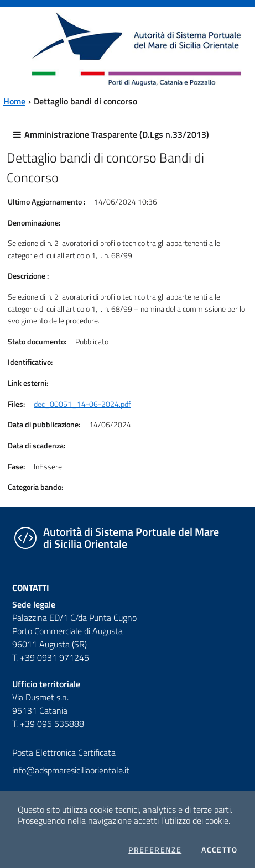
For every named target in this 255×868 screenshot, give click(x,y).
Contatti (31, 588)
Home (14, 101)
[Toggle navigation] (19, 48)
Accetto (219, 850)
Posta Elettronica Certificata (64, 752)
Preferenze (155, 850)
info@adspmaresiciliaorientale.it (71, 770)
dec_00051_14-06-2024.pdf (82, 404)
